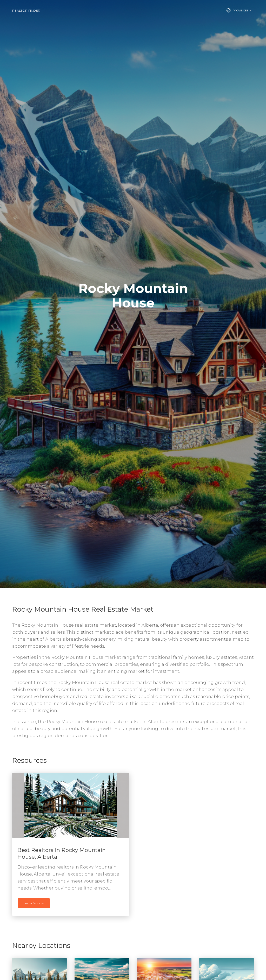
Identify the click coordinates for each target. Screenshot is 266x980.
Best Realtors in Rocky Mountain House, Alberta (62, 853)
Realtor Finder (26, 10)
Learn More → (34, 903)
